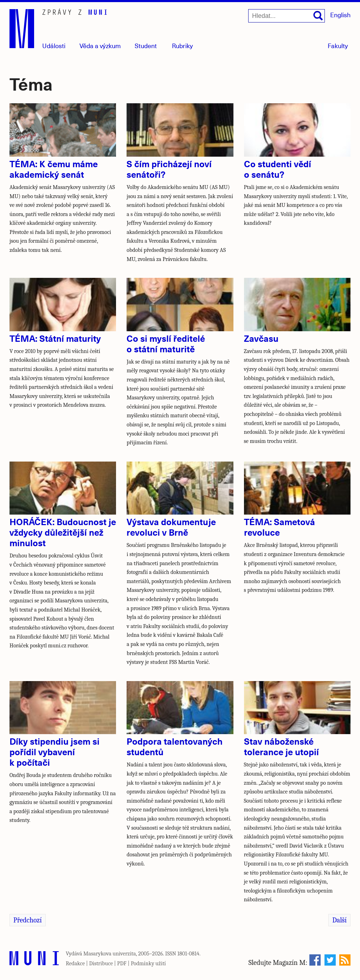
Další (339, 920)
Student (146, 45)
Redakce (75, 963)
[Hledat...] (287, 16)
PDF (122, 963)
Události (54, 45)
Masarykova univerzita (110, 954)
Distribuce (101, 963)
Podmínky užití (148, 963)
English (340, 15)
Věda (100, 45)
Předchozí (28, 920)
